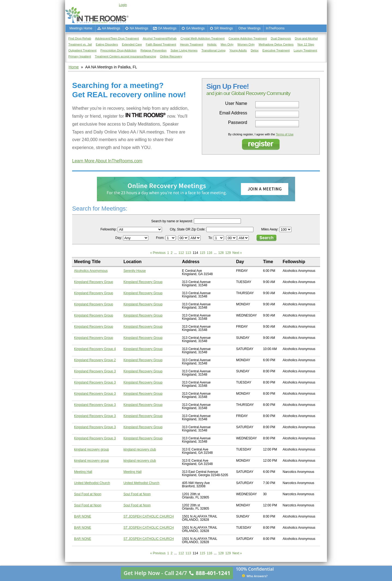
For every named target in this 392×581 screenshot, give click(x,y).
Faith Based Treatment (161, 44)
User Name (236, 104)
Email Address (233, 113)
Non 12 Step (306, 44)
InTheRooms (275, 28)
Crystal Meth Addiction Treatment (203, 38)
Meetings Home (81, 28)
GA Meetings (195, 28)
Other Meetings (250, 28)
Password (238, 123)
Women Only (246, 44)
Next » (237, 253)
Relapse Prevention (154, 50)
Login (123, 5)
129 (228, 253)
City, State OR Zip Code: (188, 229)
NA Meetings (139, 28)
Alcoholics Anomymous (91, 271)
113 (188, 253)
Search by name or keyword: (172, 221)
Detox (255, 50)
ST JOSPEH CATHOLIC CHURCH (148, 516)
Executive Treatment (276, 50)
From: (161, 238)
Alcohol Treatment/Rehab (160, 38)
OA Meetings (167, 28)
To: (211, 238)
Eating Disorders (107, 44)
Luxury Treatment (305, 50)
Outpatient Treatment (82, 50)
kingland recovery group (91, 449)
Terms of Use (285, 134)
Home (74, 67)
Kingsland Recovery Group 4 (95, 349)
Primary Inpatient (80, 56)
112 (181, 253)
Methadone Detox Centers (276, 44)
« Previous (158, 253)
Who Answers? (255, 576)
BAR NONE (83, 516)
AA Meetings (111, 28)
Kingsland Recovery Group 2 (95, 360)
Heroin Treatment (192, 44)
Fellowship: (109, 229)
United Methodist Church (92, 483)
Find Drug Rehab (80, 38)
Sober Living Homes (184, 50)
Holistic (212, 44)
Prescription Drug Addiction (119, 50)
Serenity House (134, 271)
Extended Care (132, 44)
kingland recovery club (140, 449)
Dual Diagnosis (281, 38)
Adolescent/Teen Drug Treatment (117, 38)
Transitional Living (213, 50)
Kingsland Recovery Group (94, 282)
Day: (119, 238)
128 (221, 253)
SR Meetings (224, 28)
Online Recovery (171, 56)
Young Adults (238, 50)
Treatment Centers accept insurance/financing (126, 56)
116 (210, 253)
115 (203, 253)
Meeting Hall (83, 472)
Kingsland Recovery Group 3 (95, 371)
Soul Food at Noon (88, 494)
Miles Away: (270, 229)
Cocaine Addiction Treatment (248, 38)
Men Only (227, 44)
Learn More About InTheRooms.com (107, 161)
